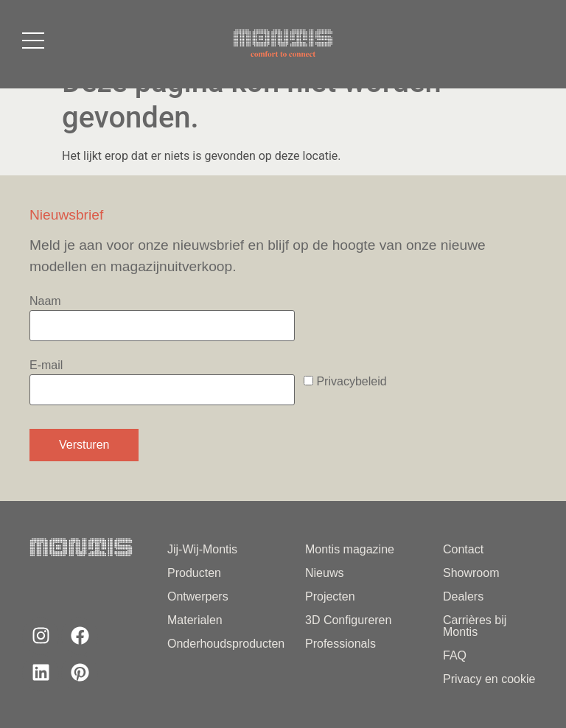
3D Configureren (348, 620)
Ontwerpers (198, 596)
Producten (194, 573)
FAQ (455, 655)
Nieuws (324, 573)
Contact (463, 549)
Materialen (195, 620)
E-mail (162, 382)
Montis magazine (350, 549)
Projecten (330, 596)
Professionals (340, 644)
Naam (162, 318)
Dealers (463, 596)
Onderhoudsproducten (218, 644)
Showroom (471, 573)
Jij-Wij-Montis (202, 549)
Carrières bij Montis (475, 626)
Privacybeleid (351, 381)
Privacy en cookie (489, 679)
